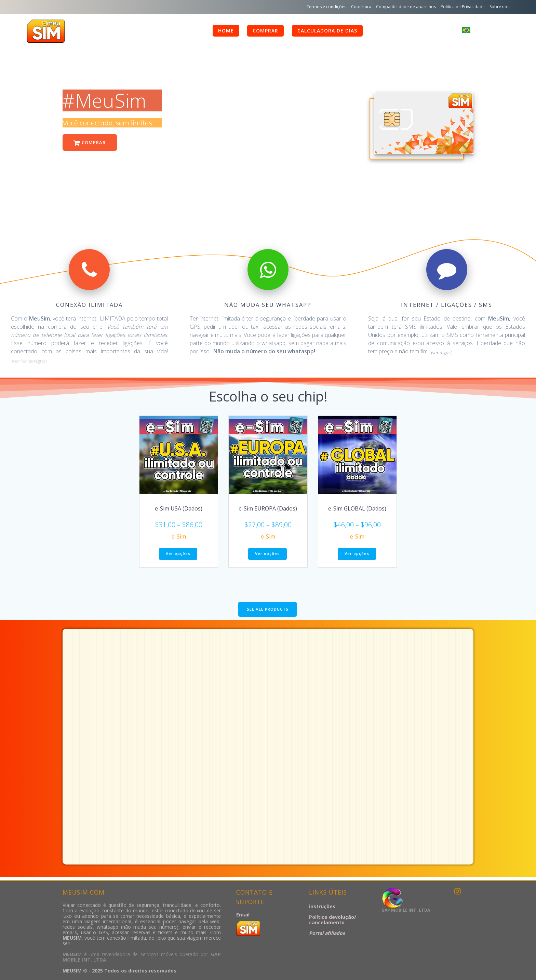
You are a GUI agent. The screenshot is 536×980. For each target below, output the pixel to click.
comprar (265, 31)
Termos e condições (326, 7)
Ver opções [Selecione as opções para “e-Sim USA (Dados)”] (178, 555)
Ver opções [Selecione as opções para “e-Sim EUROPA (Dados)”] (267, 555)
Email (243, 915)
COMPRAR (91, 143)
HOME (226, 31)
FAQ (381, 31)
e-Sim (179, 537)
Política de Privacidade (463, 7)
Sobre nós (499, 7)
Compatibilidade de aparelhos (406, 7)
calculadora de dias (327, 31)
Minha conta (424, 31)
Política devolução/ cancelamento (333, 920)
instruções (322, 906)
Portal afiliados (327, 933)
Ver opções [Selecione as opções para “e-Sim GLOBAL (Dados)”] (357, 555)
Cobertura (361, 7)
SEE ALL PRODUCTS (268, 611)
